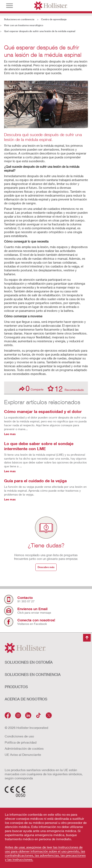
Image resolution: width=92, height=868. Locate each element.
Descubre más (46, 567)
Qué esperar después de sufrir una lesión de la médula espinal (40, 31)
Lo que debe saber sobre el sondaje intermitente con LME (39, 446)
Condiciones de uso (19, 736)
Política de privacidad (21, 742)
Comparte (31, 388)
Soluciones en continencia (19, 19)
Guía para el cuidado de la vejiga (35, 481)
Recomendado (66, 388)
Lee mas (10, 434)
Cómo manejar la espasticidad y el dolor (43, 411)
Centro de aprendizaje (54, 19)
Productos (16, 687)
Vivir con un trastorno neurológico (24, 25)
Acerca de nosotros (26, 699)
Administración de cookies (24, 748)
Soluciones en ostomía (29, 662)
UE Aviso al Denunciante (23, 754)
